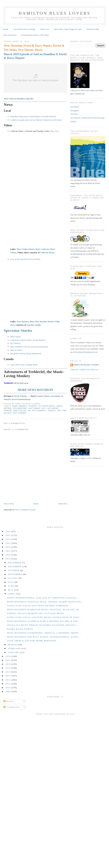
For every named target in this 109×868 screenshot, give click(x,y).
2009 (8, 691)
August (13, 578)
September (16, 574)
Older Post (63, 504)
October (14, 570)
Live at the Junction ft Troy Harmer (25, 259)
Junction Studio (34, 325)
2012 (8, 680)
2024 (8, 539)
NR (29, 411)
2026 (8, 531)
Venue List (45, 29)
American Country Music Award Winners (28, 340)
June (12, 586)
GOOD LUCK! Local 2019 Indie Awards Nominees (37, 606)
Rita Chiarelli (39, 411)
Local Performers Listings (24, 29)
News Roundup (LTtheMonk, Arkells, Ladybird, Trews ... (44, 633)
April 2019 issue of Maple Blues (24, 365)
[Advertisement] (31, 747)
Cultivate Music (47, 253)
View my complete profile (85, 370)
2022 (8, 547)
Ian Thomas (15, 343)
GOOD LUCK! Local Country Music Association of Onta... (44, 617)
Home (6, 29)
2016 (8, 664)
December (15, 563)
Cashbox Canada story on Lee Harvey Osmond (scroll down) (36, 120)
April (12, 594)
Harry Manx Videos (20, 629)
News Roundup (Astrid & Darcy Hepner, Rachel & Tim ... (44, 621)
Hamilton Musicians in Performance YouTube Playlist (33, 116)
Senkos (52, 411)
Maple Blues (20, 411)
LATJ (44, 408)
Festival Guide (93, 29)
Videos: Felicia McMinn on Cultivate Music (36, 613)
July (11, 582)
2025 (8, 535)
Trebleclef (8, 383)
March (13, 645)
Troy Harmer (23, 322)
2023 (8, 543)
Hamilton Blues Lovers (54, 13)
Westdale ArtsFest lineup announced (26, 353)
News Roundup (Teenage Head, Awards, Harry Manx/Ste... (45, 602)
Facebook (75, 107)
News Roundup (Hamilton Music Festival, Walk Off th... (44, 609)
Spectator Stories (18, 331)
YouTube (74, 114)
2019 (8, 559)
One (52, 131)
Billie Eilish (15, 337)
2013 (8, 676)
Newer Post (9, 504)
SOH (59, 411)
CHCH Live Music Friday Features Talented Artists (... (43, 625)
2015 (8, 668)
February (15, 648)
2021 (8, 551)
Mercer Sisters (16, 350)
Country (33, 406)
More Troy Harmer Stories (42, 322)
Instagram (75, 110)
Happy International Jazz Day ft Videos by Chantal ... (43, 598)
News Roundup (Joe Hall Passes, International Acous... (44, 637)
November (15, 566)
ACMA (15, 406)
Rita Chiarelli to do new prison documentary (29, 347)
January (14, 652)
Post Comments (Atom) (26, 510)
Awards (23, 406)
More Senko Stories (25, 249)
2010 (8, 688)
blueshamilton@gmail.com (86, 352)
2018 (8, 656)
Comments (12, 707)
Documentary (20, 408)
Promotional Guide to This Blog (35, 35)
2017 (8, 660)
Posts (9, 701)
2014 (8, 672)
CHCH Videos (19, 396)
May (11, 590)
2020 (8, 555)
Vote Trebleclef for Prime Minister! (32, 641)
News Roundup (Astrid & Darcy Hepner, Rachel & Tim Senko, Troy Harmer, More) (34, 48)
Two (57, 131)
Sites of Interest (10, 35)
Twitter (73, 122)
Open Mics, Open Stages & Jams (68, 29)
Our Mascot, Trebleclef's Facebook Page (88, 118)
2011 (8, 684)
